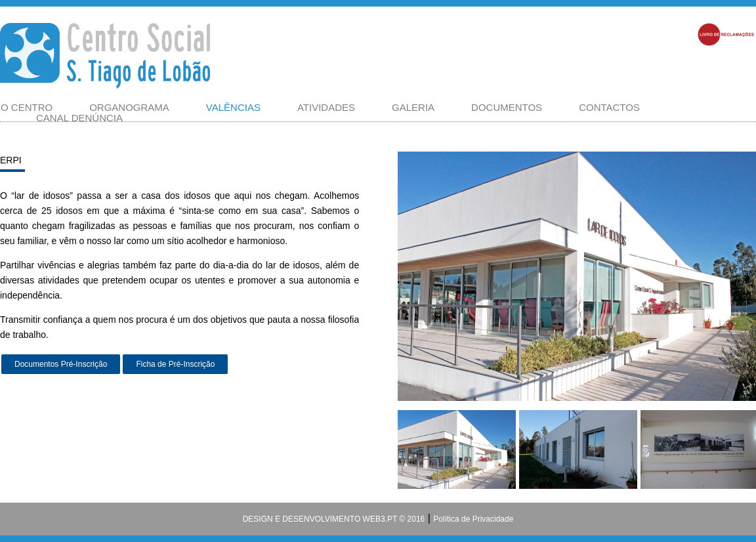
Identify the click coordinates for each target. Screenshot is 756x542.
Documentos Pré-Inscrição (61, 364)
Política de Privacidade (473, 519)
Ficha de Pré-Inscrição (175, 364)
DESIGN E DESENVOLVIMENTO (302, 519)
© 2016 (411, 519)
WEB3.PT (379, 519)
